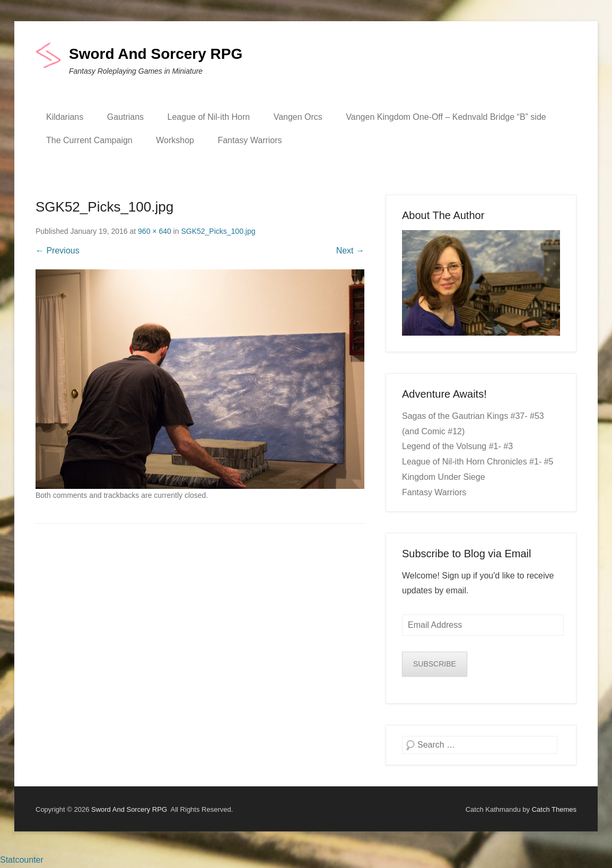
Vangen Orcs (298, 117)
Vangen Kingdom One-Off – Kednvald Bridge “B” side (446, 117)
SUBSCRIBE (435, 664)
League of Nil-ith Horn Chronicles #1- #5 (478, 462)
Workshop (175, 140)
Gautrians (125, 117)
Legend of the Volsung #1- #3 (457, 446)
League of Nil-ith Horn (209, 117)
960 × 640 (155, 231)
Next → (350, 251)
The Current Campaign (89, 140)
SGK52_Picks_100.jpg (218, 231)
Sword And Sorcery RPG (156, 54)
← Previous (58, 251)
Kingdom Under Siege (444, 477)
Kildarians (65, 117)
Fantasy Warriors (250, 140)
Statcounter (22, 860)
